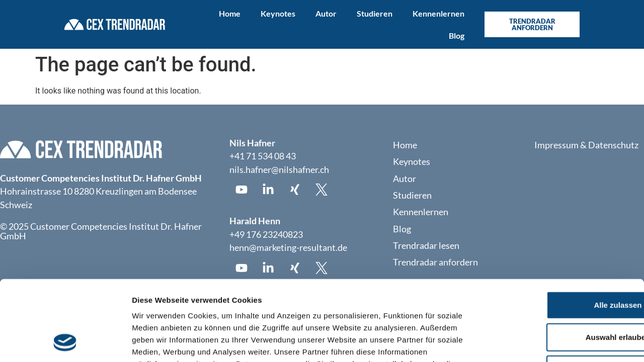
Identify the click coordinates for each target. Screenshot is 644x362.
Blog (457, 35)
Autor (326, 13)
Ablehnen (560, 295)
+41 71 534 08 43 (263, 156)
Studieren (375, 13)
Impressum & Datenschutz (586, 145)
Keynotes (278, 13)
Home (230, 13)
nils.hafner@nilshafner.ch (279, 170)
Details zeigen (535, 342)
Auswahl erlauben (560, 263)
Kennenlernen (438, 13)
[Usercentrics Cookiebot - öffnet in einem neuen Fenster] (65, 342)
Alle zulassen (560, 231)
